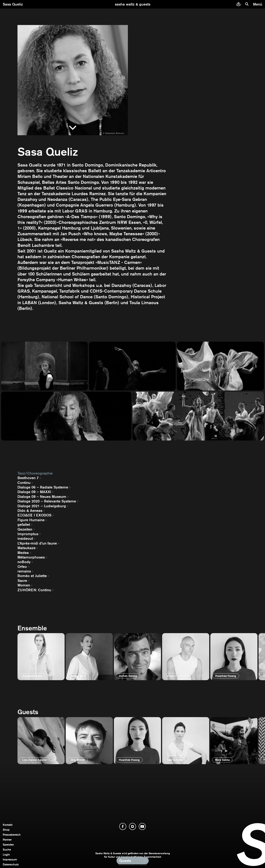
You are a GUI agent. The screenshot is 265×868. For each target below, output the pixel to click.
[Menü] (258, 4)
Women (24, 585)
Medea (23, 553)
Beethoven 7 (28, 478)
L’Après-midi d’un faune (37, 543)
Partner (7, 840)
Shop (6, 830)
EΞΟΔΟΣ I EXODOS (34, 515)
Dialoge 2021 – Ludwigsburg (42, 506)
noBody (24, 562)
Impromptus (28, 534)
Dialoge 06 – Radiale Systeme (43, 487)
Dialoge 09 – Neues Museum (42, 497)
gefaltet (24, 525)
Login (6, 854)
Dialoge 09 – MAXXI (34, 492)
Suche (7, 850)
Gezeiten (25, 529)
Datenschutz (11, 864)
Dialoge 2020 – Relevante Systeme (47, 501)
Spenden (8, 845)
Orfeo (22, 567)
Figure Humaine (31, 520)
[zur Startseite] (133, 4)
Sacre (22, 581)
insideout (25, 538)
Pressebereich (12, 835)
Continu (24, 483)
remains (24, 571)
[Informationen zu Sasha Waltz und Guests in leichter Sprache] (239, 4)
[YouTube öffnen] (142, 826)
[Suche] (247, 4)
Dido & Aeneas (30, 511)
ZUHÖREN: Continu (34, 590)
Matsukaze (26, 548)
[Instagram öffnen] (132, 826)
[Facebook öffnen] (123, 826)
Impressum (10, 859)
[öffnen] (41, 657)
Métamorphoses (31, 557)
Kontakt (8, 825)
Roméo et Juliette (32, 576)
